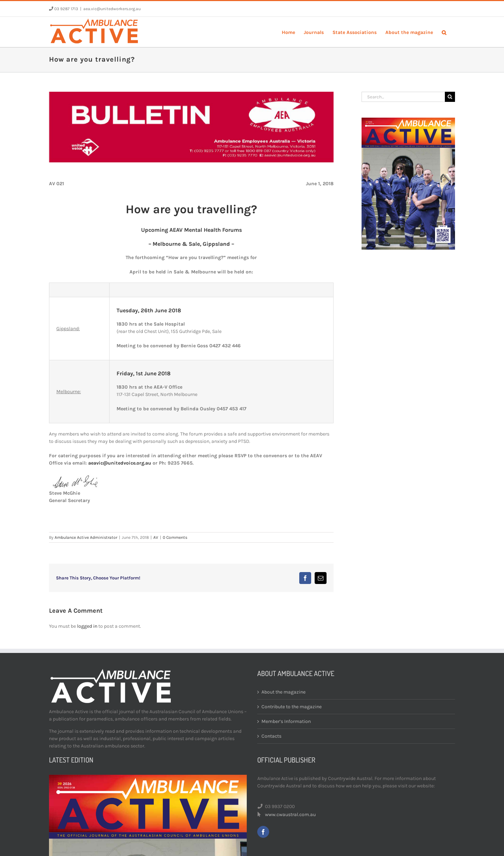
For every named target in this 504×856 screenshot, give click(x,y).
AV (156, 537)
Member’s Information (286, 721)
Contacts (271, 736)
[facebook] (263, 832)
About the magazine (283, 692)
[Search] (450, 97)
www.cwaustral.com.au (290, 815)
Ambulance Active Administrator (86, 537)
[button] (444, 32)
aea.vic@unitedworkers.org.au (112, 9)
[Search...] (403, 97)
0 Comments (175, 537)
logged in (87, 626)
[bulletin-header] (191, 127)
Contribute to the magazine (292, 707)
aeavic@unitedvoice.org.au (120, 463)
